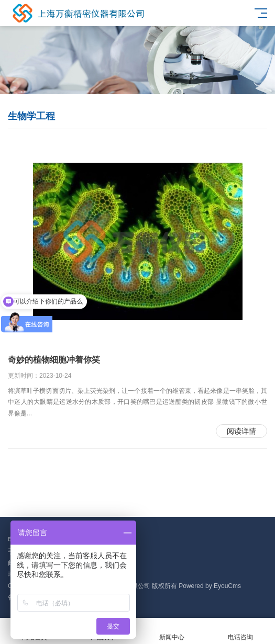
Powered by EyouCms (209, 586)
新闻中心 (172, 631)
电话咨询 (241, 631)
